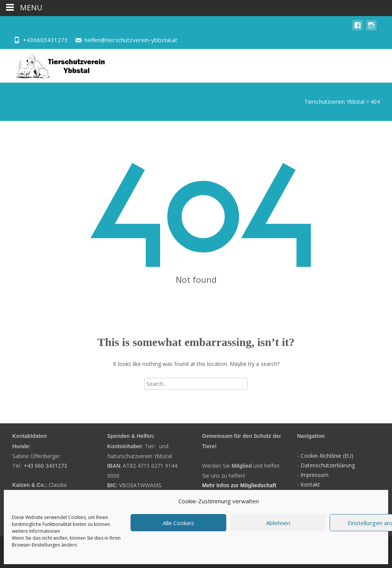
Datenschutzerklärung (328, 465)
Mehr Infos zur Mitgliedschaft (239, 485)
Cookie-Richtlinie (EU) (327, 456)
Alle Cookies (178, 523)
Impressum (314, 475)
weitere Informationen (36, 531)
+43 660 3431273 (45, 466)
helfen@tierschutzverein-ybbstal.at (131, 40)
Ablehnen (278, 523)
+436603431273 (45, 40)
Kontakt (310, 484)
